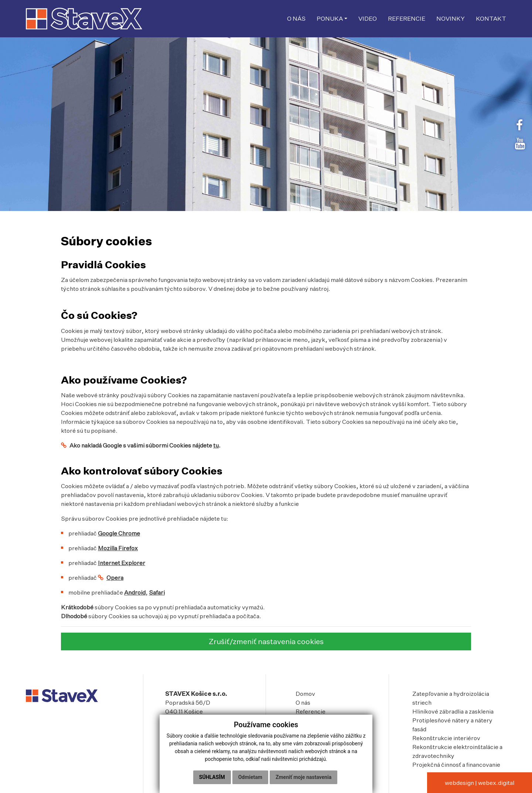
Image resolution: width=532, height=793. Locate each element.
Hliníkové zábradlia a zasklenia (453, 711)
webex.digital (496, 783)
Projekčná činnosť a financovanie (456, 765)
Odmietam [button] (250, 777)
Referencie (311, 711)
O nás (303, 702)
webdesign (459, 783)
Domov (305, 694)
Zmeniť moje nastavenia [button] (303, 777)
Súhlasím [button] (212, 777)
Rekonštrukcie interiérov (446, 738)
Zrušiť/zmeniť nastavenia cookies (266, 641)
